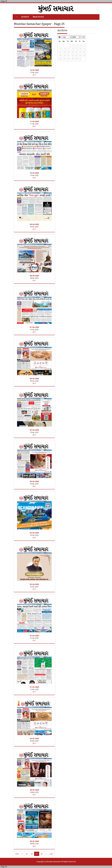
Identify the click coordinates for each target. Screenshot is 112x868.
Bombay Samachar (54, 862)
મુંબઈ (34, 75)
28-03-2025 (34, 841)
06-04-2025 (34, 379)
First (17, 854)
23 (27, 854)
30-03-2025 (34, 738)
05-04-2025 (34, 430)
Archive (25, 17)
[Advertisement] (78, 79)
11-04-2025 (34, 121)
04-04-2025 (34, 481)
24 (32, 854)
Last (51, 854)
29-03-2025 (34, 790)
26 (42, 854)
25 (37, 854)
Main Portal (38, 17)
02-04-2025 (34, 584)
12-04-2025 (34, 70)
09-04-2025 (34, 224)
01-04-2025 (34, 636)
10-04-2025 (34, 173)
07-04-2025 (34, 327)
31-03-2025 (34, 687)
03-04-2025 (34, 533)
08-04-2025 (34, 276)
